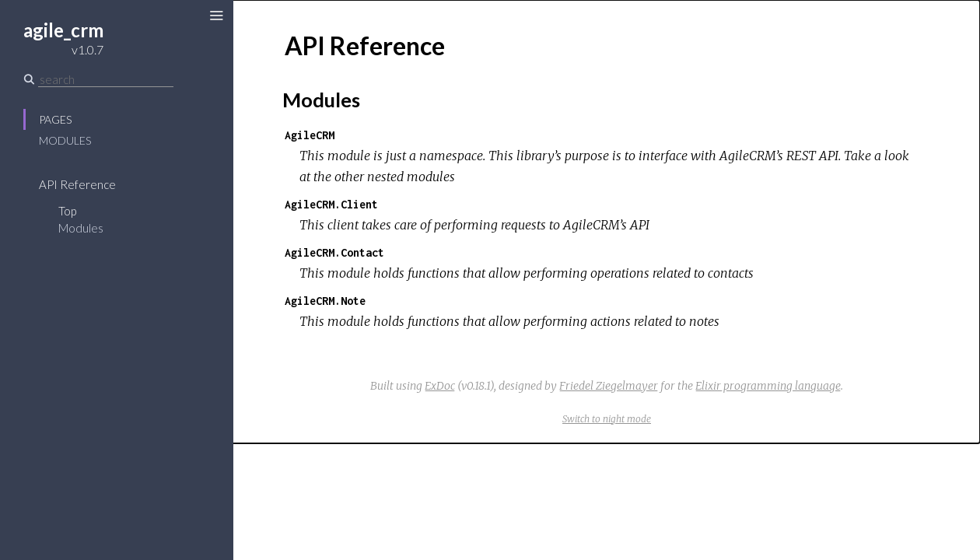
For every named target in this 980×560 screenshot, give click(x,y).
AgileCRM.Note (325, 301)
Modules (65, 140)
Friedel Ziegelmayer (609, 386)
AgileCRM (310, 135)
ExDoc (440, 386)
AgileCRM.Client (331, 204)
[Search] (106, 79)
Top (67, 211)
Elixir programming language (768, 386)
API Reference (77, 184)
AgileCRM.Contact (334, 252)
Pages (55, 119)
